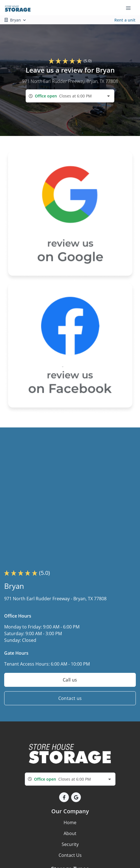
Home (70, 822)
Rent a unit (125, 20)
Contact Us (70, 855)
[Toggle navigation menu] (131, 8)
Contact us (70, 698)
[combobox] (70, 96)
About (70, 833)
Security (70, 844)
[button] (64, 797)
